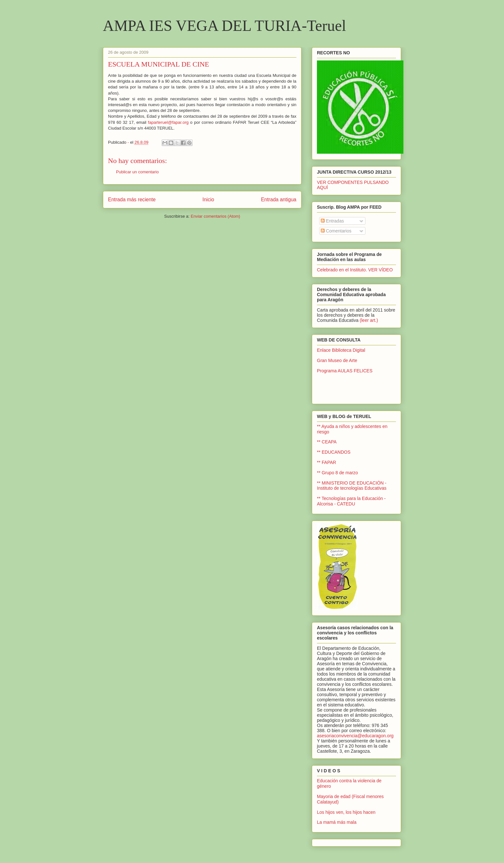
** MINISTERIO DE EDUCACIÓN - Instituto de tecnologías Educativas (352, 486)
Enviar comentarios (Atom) (215, 216)
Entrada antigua (279, 200)
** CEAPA (327, 442)
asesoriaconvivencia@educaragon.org (355, 736)
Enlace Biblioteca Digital (341, 350)
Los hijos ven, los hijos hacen (346, 812)
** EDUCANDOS (334, 452)
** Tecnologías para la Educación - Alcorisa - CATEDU (351, 501)
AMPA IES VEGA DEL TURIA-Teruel (225, 26)
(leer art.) (369, 320)
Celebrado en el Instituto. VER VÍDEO (355, 270)
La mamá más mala (337, 822)
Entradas (332, 221)
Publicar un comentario (137, 172)
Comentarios (336, 231)
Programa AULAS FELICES (345, 371)
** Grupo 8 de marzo (337, 473)
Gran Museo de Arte (337, 360)
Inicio (208, 200)
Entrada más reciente (132, 200)
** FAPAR (327, 462)
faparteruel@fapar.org (168, 122)
